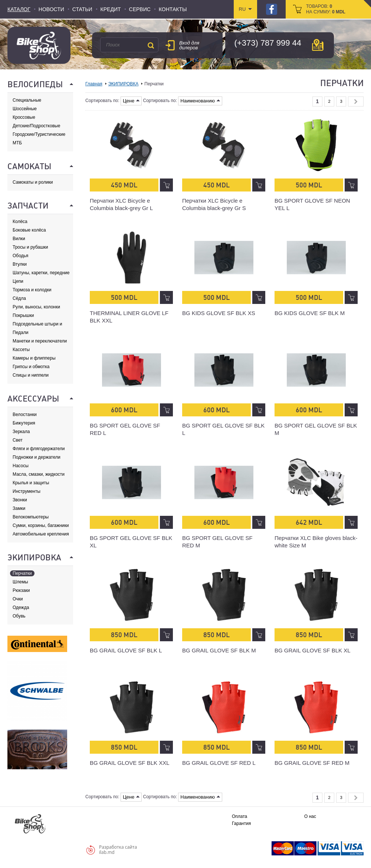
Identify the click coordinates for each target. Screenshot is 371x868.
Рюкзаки (21, 590)
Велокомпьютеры (31, 517)
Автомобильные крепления (41, 534)
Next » (356, 101)
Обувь (19, 616)
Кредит (111, 9)
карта (318, 45)
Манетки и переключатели (40, 341)
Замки (19, 508)
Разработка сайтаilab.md (118, 850)
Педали (20, 333)
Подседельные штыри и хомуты (37, 324)
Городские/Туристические (39, 134)
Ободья (20, 256)
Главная (94, 84)
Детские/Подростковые (36, 126)
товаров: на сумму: (326, 9)
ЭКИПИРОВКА (124, 84)
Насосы (21, 466)
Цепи (18, 281)
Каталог (19, 9)
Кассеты (21, 350)
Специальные (27, 100)
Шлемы (20, 582)
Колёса (20, 222)
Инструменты (27, 491)
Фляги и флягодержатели (39, 449)
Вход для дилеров (189, 45)
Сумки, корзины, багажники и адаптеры (41, 526)
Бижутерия (24, 423)
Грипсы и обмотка (31, 367)
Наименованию (200, 101)
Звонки (20, 500)
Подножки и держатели (37, 457)
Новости (51, 9)
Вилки (19, 239)
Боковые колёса (29, 230)
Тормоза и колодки (32, 290)
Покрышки (23, 315)
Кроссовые (24, 117)
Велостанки (25, 415)
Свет (18, 440)
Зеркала (21, 432)
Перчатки (22, 573)
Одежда (21, 607)
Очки (18, 599)
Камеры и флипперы (34, 358)
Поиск (151, 45)
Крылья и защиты (31, 483)
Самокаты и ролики (33, 182)
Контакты (173, 9)
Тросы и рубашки (30, 247)
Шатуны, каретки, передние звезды (41, 273)
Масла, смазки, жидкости (39, 474)
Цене (131, 101)
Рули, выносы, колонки (36, 307)
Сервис (140, 9)
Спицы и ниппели (31, 375)
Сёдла (19, 298)
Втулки (20, 264)
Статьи (82, 9)
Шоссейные (25, 109)
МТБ (17, 143)
